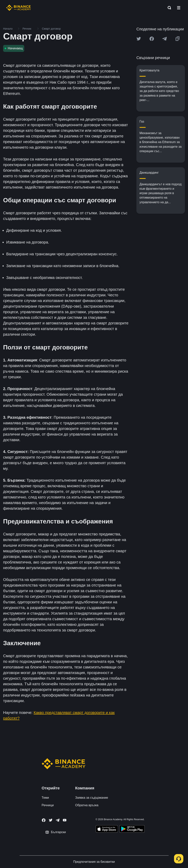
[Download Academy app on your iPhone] (107, 829)
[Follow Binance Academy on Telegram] (58, 820)
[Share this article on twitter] (139, 39)
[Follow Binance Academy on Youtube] (65, 820)
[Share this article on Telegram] (165, 39)
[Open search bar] (168, 8)
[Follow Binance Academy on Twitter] (51, 820)
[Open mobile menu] (179, 8)
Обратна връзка (87, 805)
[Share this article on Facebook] (152, 39)
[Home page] (19, 8)
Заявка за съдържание (92, 798)
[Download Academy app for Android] (132, 829)
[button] (179, 8)
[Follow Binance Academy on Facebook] (44, 820)
